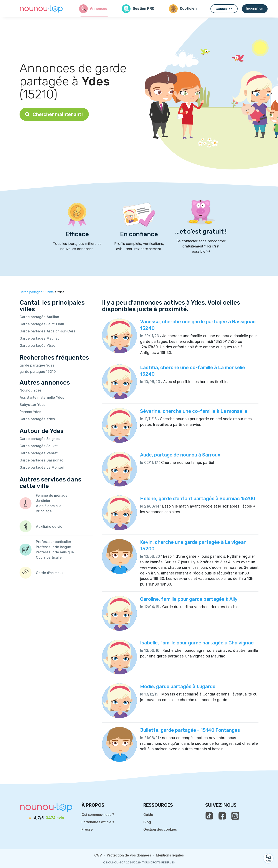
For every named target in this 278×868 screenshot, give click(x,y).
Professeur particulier (54, 542)
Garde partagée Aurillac (39, 317)
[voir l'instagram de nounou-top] (235, 816)
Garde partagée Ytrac (37, 345)
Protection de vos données (129, 855)
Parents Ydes (30, 412)
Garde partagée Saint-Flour (42, 324)
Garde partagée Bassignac (41, 460)
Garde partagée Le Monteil (42, 467)
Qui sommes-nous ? (98, 815)
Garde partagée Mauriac (40, 338)
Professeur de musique (55, 552)
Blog (147, 822)
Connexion (224, 9)
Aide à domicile (49, 506)
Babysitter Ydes (32, 405)
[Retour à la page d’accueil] (41, 9)
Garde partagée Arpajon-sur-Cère (48, 331)
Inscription (255, 8)
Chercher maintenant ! (54, 114)
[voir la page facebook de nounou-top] (222, 816)
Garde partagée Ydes (37, 419)
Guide (148, 815)
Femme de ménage (52, 495)
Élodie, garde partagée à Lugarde (178, 686)
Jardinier (43, 501)
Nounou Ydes (31, 390)
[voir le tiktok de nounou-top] (209, 816)
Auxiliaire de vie (49, 526)
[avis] (46, 818)
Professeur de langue (53, 547)
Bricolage (44, 511)
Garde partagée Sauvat (39, 446)
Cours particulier (49, 557)
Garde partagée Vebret (39, 453)
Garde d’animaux (50, 573)
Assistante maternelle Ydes (42, 397)
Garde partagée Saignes (40, 439)
